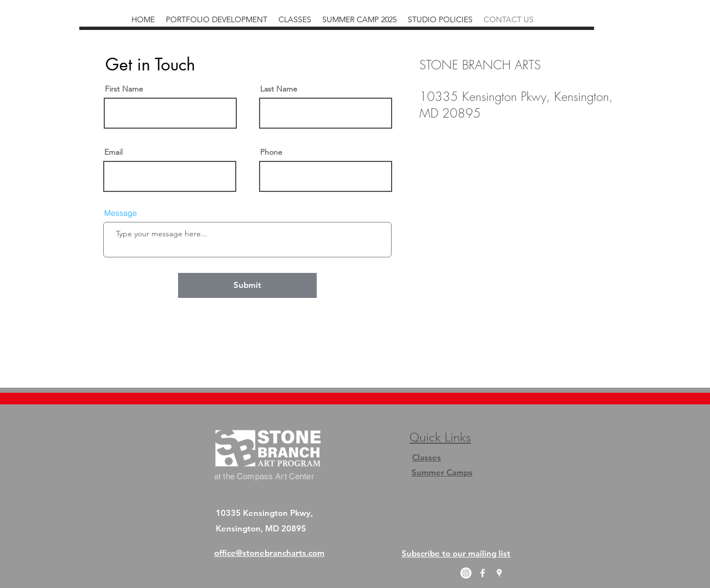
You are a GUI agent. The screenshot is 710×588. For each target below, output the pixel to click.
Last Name (279, 89)
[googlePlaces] (499, 573)
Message (121, 213)
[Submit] (247, 285)
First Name (124, 89)
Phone (271, 152)
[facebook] (483, 573)
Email (113, 152)
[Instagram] (466, 573)
